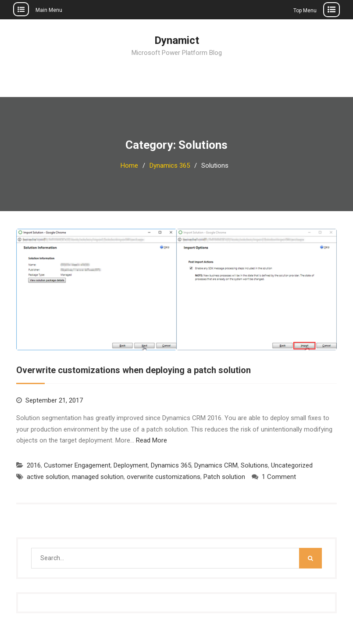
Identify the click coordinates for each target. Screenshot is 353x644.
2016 (34, 465)
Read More (152, 440)
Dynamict (177, 40)
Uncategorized (292, 465)
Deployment (131, 465)
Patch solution (224, 477)
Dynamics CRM (216, 465)
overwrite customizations (164, 477)
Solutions (254, 465)
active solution (48, 477)
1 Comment (279, 477)
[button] (176, 290)
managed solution (98, 477)
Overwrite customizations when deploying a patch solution (134, 370)
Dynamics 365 (171, 465)
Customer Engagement (77, 465)
